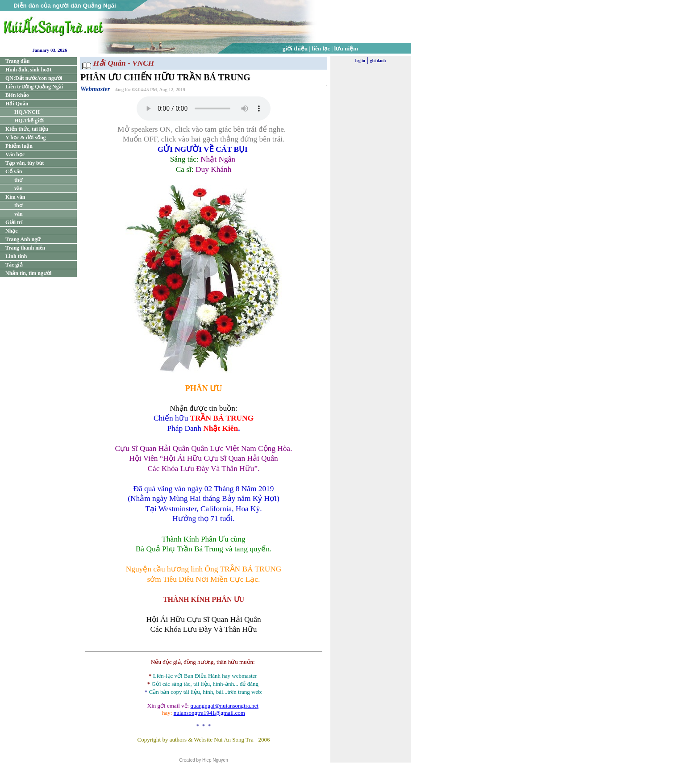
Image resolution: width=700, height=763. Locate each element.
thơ (18, 180)
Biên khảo (17, 95)
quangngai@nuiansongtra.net (224, 706)
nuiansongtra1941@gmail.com (209, 713)
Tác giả (14, 265)
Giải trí (14, 222)
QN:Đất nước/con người (34, 78)
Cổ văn (14, 171)
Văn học (15, 154)
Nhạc (12, 231)
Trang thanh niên (25, 248)
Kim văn (15, 197)
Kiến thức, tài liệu (27, 129)
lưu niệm (346, 48)
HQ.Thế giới (29, 121)
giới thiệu (295, 48)
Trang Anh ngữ (23, 239)
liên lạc (321, 48)
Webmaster (95, 89)
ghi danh (378, 61)
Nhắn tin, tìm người (28, 273)
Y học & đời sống (26, 138)
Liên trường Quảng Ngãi (34, 87)
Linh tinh (16, 256)
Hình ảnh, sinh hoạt (28, 70)
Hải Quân (17, 104)
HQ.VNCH (27, 112)
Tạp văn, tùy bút (25, 163)
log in (360, 61)
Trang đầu (17, 61)
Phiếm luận (19, 146)
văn (19, 188)
